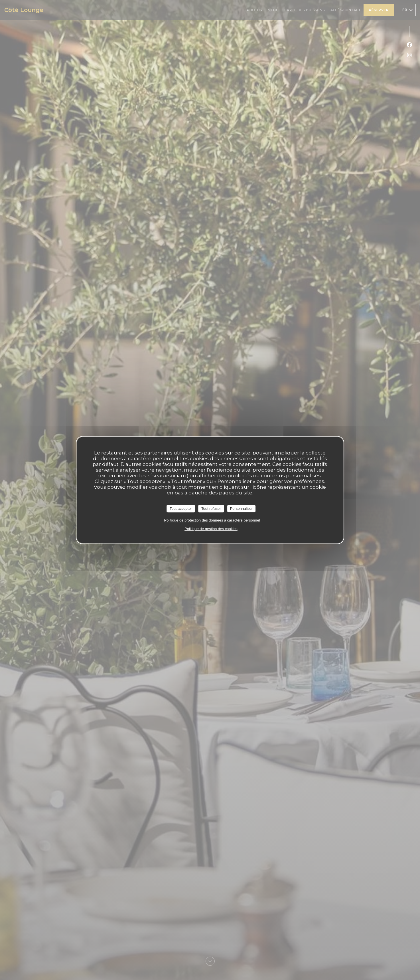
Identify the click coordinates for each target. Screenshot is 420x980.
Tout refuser (211, 509)
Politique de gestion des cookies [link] (211, 529)
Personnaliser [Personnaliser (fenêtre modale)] (242, 509)
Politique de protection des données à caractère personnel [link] (212, 520)
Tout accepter (181, 509)
